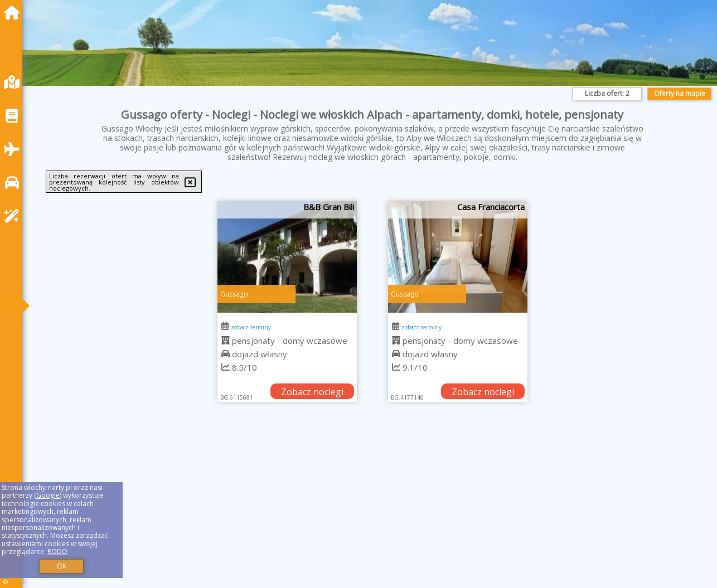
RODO (57, 551)
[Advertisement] (368, 509)
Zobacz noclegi (312, 392)
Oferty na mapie (680, 93)
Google (48, 495)
